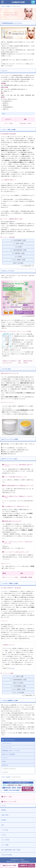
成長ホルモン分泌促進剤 (9, 754)
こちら (13, 668)
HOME (3, 6)
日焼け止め (5, 765)
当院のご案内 (5, 815)
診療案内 (8, 6)
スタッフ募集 (5, 845)
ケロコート (5, 758)
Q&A (3, 825)
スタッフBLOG (5, 840)
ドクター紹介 (5, 830)
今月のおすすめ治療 (7, 855)
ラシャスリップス (7, 747)
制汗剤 (4, 761)
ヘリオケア (5, 772)
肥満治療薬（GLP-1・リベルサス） (11, 751)
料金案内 (4, 820)
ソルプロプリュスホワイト (9, 769)
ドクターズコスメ (16, 6)
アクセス (4, 835)
